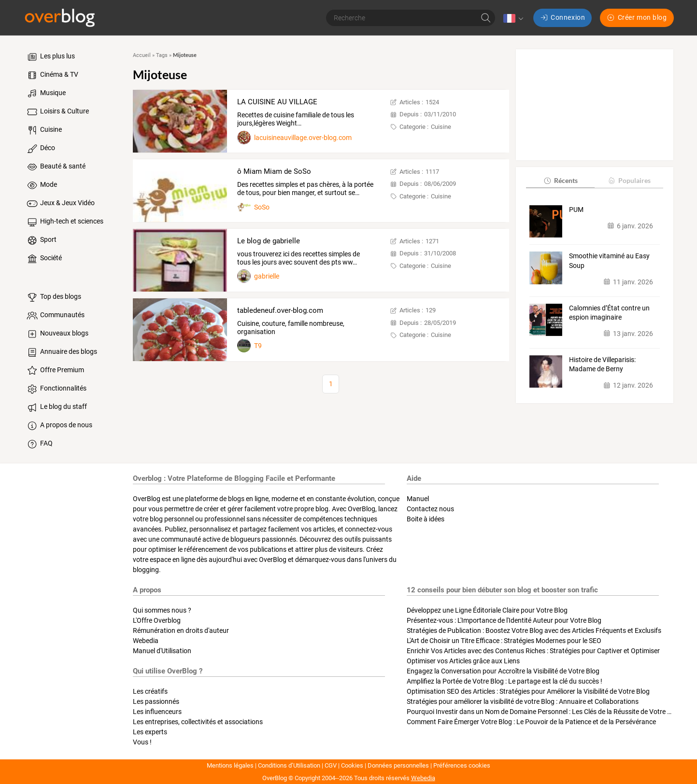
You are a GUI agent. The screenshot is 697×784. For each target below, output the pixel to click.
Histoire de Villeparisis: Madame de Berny (602, 364)
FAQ (39, 444)
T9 (258, 346)
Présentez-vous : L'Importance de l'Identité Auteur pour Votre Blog (504, 620)
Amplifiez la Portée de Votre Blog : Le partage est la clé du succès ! (505, 681)
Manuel (418, 499)
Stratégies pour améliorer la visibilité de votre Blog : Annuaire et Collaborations (523, 701)
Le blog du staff (56, 407)
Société (44, 259)
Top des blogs (53, 297)
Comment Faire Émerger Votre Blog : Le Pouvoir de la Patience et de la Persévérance (531, 722)
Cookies (352, 765)
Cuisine (44, 130)
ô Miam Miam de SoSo (274, 171)
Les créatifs (150, 691)
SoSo (262, 207)
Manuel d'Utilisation (162, 651)
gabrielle (267, 276)
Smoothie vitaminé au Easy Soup (609, 261)
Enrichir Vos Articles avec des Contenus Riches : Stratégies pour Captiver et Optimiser (533, 651)
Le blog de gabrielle (269, 241)
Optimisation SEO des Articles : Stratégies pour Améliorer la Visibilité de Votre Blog (528, 691)
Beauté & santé (56, 167)
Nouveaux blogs (57, 334)
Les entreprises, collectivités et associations (198, 722)
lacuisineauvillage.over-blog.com (303, 138)
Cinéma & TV (52, 75)
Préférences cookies (462, 765)
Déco (40, 149)
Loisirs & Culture (57, 112)
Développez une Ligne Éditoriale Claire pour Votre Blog (487, 610)
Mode (41, 185)
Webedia (146, 641)
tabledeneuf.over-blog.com (280, 310)
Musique (46, 94)
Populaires (629, 180)
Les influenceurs (157, 712)
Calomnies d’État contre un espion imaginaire (609, 313)
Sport (41, 240)
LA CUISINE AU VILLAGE (277, 102)
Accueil (142, 55)
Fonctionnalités (56, 389)
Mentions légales (230, 765)
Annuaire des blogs (61, 352)
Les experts (150, 732)
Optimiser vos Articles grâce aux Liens (463, 661)
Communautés (55, 316)
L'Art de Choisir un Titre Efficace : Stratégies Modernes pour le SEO (504, 641)
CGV (331, 765)
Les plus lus (50, 57)
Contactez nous (430, 509)
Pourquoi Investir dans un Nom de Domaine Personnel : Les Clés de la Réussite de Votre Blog (544, 712)
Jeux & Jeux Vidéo (60, 204)
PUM (576, 210)
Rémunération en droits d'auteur (181, 630)
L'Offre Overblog (157, 620)
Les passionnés (156, 701)
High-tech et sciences (64, 222)
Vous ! (142, 742)
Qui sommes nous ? (162, 610)
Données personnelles (398, 765)
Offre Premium (55, 371)
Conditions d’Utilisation (289, 765)
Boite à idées (426, 519)
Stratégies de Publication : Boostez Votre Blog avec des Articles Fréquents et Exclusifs (534, 630)
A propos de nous (59, 426)
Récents (561, 180)
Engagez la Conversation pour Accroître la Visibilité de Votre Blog (503, 671)
